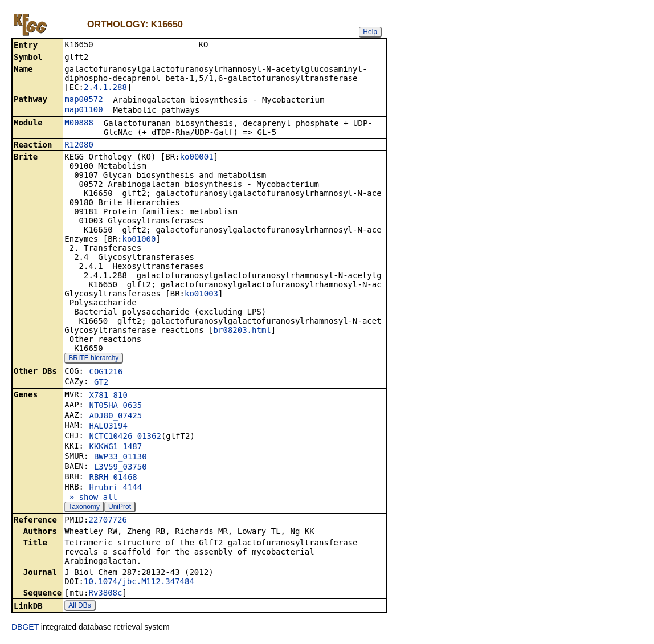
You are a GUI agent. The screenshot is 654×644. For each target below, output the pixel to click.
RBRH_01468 (113, 478)
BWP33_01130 (120, 458)
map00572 (83, 100)
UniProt (120, 508)
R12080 (79, 146)
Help (370, 32)
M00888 (79, 124)
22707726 (107, 521)
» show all (91, 498)
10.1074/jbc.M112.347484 (139, 582)
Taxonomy (84, 508)
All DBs (79, 606)
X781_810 (108, 396)
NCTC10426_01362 (125, 437)
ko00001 (197, 158)
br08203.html (242, 331)
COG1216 (106, 373)
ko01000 (139, 240)
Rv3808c (105, 594)
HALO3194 (108, 427)
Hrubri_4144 (115, 488)
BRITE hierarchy (93, 359)
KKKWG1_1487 (115, 447)
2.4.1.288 (105, 88)
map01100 (83, 111)
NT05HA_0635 (115, 406)
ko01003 (201, 295)
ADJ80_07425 (115, 417)
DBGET (25, 628)
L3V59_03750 (120, 468)
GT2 (101, 383)
